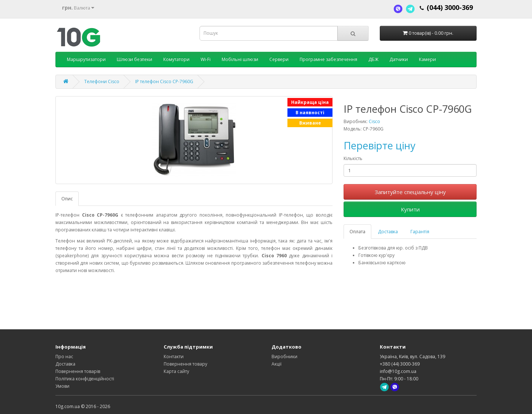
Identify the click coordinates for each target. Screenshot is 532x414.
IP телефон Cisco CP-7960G (164, 82)
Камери (427, 59)
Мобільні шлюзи (240, 59)
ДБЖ (373, 59)
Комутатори (176, 59)
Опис (67, 199)
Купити (410, 209)
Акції (277, 364)
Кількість (353, 158)
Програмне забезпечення (328, 59)
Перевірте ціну (380, 145)
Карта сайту (176, 371)
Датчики (399, 59)
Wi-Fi (206, 59)
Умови (62, 386)
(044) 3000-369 (450, 7)
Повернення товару (185, 364)
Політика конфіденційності (85, 379)
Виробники (284, 357)
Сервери (279, 59)
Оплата (357, 232)
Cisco (374, 121)
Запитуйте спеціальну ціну (410, 192)
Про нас (64, 357)
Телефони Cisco (102, 82)
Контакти (174, 357)
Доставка (388, 232)
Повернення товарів (78, 371)
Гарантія (420, 232)
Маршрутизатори (86, 59)
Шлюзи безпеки (134, 59)
